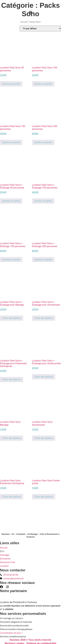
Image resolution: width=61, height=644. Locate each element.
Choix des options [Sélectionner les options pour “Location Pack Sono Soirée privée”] (44, 497)
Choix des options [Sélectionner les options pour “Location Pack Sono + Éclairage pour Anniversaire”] (44, 318)
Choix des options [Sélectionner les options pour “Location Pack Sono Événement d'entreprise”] (12, 497)
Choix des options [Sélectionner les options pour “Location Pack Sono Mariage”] (12, 438)
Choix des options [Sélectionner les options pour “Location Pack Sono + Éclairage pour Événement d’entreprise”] (12, 379)
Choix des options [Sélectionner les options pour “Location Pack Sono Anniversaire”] (44, 438)
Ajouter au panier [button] (11, 84)
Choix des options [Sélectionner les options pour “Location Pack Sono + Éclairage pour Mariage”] (12, 318)
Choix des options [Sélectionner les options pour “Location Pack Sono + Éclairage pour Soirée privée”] (44, 377)
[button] (30, 12)
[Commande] (40, 29)
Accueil (24, 22)
